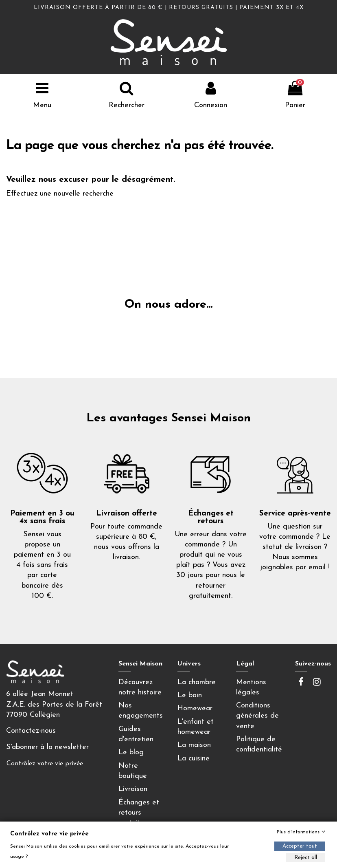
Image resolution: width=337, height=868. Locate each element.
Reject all (306, 858)
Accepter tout (300, 846)
